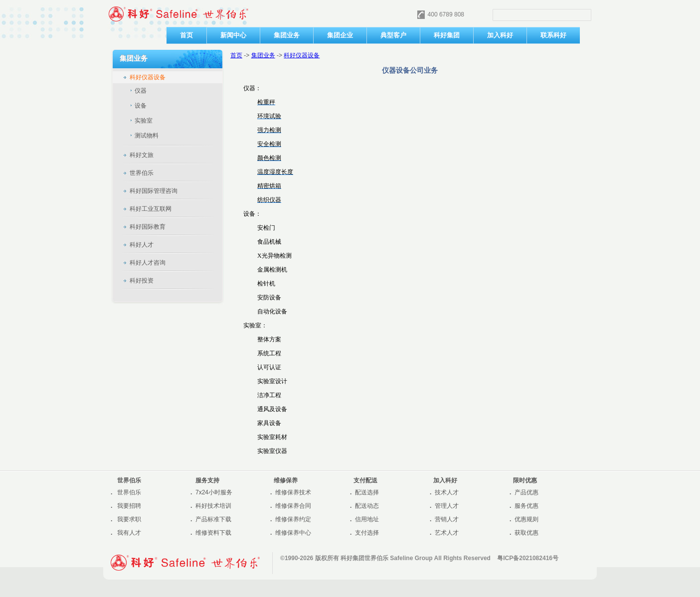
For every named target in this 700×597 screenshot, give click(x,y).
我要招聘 (129, 506)
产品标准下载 (213, 519)
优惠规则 (526, 519)
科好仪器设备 (302, 55)
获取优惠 (526, 533)
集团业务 (263, 55)
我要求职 (129, 519)
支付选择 (367, 533)
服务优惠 (526, 506)
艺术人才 (447, 533)
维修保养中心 (293, 533)
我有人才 (129, 533)
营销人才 (447, 519)
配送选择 (367, 492)
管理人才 (447, 506)
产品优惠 (526, 492)
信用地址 (367, 519)
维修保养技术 (293, 492)
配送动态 (367, 506)
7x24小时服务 (214, 492)
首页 (236, 55)
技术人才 (447, 492)
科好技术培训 (213, 506)
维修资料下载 (213, 533)
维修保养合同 (293, 506)
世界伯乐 (129, 492)
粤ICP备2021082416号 (528, 558)
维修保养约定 (293, 519)
